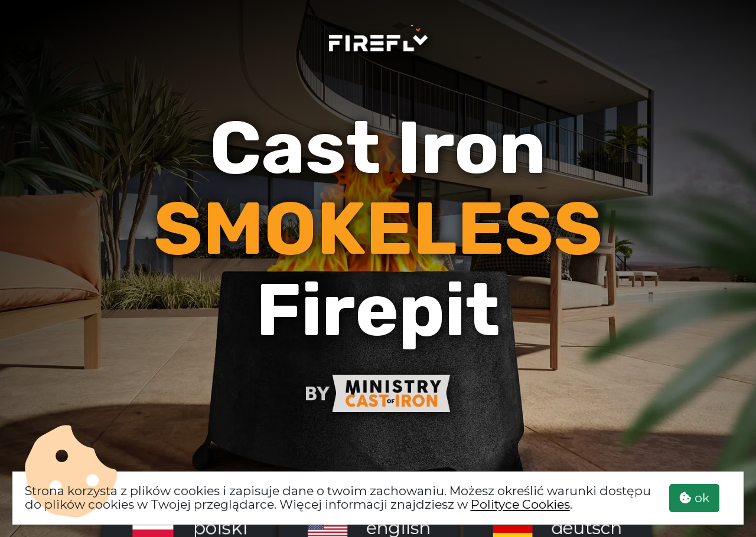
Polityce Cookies (520, 504)
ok (694, 498)
